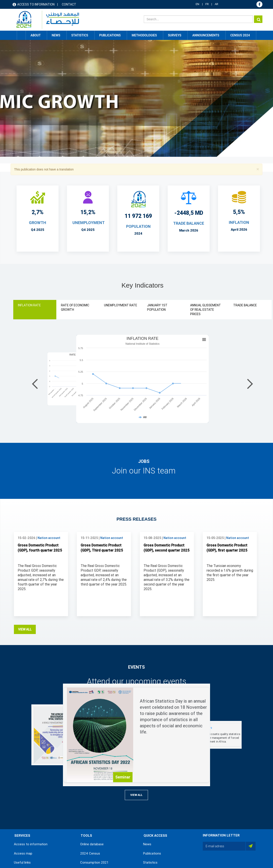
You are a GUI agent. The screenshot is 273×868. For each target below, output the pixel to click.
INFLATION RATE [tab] (29, 305)
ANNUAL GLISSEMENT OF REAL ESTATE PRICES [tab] (206, 310)
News (147, 844)
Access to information (36, 4)
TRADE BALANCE (189, 223)
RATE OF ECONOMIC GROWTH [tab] (75, 307)
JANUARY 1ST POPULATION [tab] (157, 307)
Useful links (22, 862)
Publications (110, 35)
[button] (258, 169)
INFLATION (239, 222)
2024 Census (90, 853)
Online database (92, 844)
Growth (38, 223)
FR (207, 4)
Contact (69, 4)
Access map (23, 853)
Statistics (150, 862)
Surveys (175, 35)
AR (216, 4)
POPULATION (138, 226)
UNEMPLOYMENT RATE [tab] (121, 305)
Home (21, 35)
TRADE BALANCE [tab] (245, 305)
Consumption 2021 (94, 862)
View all (25, 629)
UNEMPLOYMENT (89, 223)
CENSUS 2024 (240, 35)
